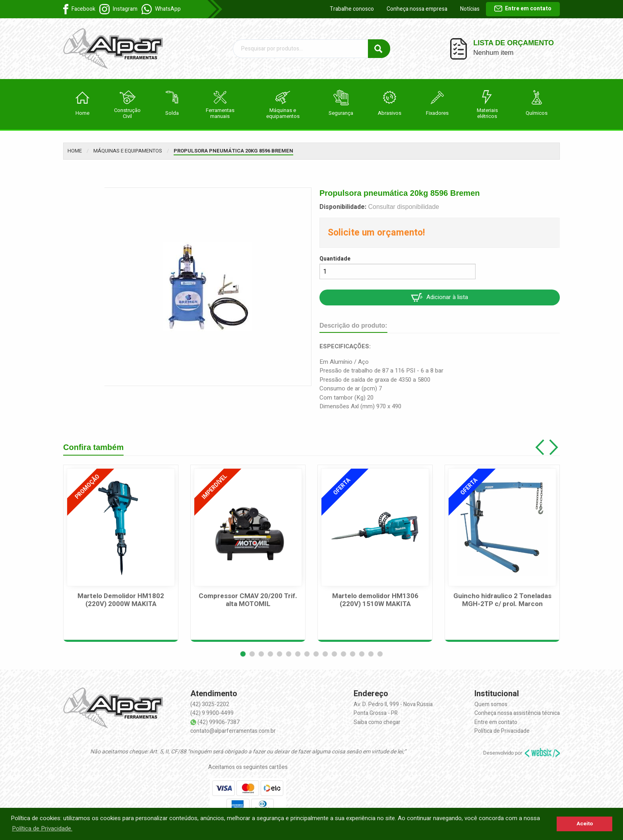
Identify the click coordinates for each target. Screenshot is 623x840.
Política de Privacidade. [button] (42, 828)
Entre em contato (523, 9)
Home (75, 151)
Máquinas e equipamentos (128, 151)
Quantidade (335, 259)
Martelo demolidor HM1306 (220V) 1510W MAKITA (375, 600)
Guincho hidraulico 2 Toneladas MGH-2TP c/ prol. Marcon (502, 600)
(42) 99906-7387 (219, 722)
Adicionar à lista (439, 297)
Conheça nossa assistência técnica (517, 713)
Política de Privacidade (502, 731)
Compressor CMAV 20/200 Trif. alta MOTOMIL (248, 600)
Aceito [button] (585, 824)
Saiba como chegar (377, 722)
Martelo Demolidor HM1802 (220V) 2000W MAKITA (121, 600)
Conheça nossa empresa (417, 9)
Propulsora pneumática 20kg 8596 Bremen (233, 151)
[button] (243, 654)
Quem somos (491, 704)
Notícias (470, 9)
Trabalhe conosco (352, 9)
